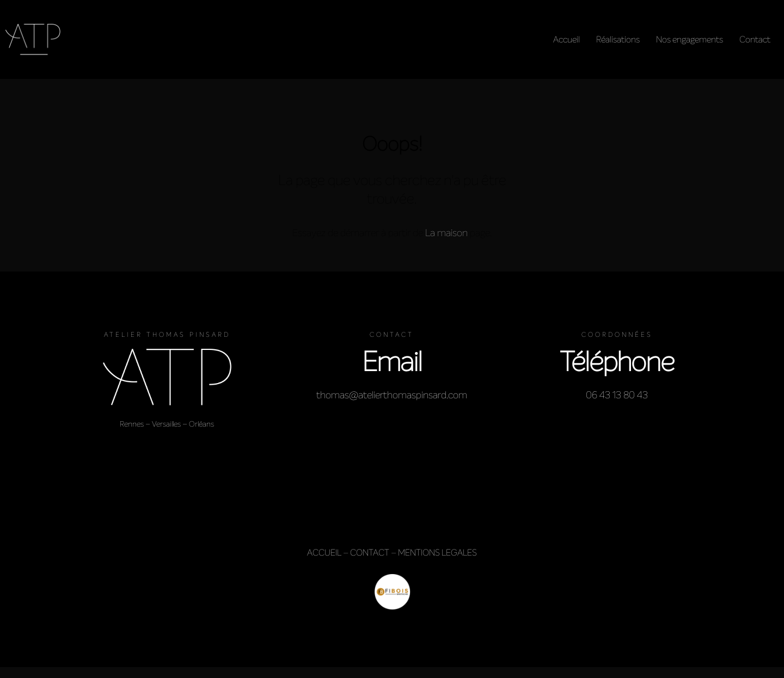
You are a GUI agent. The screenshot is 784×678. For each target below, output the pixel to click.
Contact (755, 39)
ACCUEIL (324, 553)
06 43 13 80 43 (617, 395)
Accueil (566, 39)
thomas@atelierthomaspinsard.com (392, 395)
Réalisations (618, 39)
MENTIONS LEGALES (437, 553)
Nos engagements (690, 39)
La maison (446, 233)
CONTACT (370, 553)
